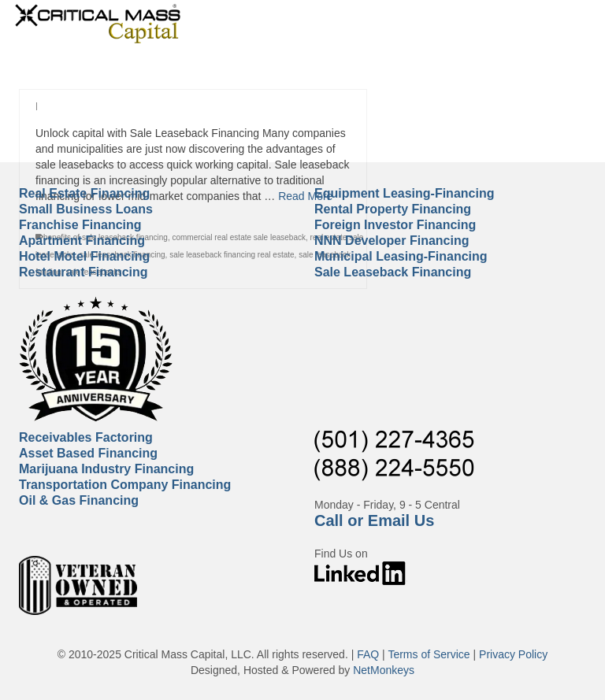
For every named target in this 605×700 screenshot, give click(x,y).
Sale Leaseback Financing (393, 272)
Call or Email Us (374, 520)
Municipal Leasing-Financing (401, 256)
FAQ (368, 654)
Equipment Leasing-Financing (404, 193)
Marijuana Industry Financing (106, 469)
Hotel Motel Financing (84, 256)
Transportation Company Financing (125, 485)
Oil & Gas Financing (79, 500)
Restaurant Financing (84, 272)
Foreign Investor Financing (395, 225)
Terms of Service (429, 654)
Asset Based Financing (88, 453)
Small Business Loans (86, 209)
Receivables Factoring (86, 437)
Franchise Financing (80, 225)
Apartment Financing (82, 241)
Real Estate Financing (84, 193)
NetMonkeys (384, 670)
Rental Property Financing (393, 209)
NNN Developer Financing (392, 241)
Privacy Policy (513, 654)
